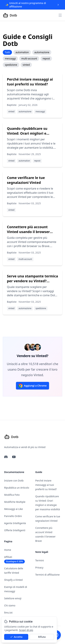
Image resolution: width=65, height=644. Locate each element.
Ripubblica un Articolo (17, 488)
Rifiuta (42, 637)
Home (8, 550)
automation (22, 52)
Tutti (7, 52)
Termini (40, 560)
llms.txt (8, 613)
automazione (42, 52)
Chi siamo (10, 605)
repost (46, 58)
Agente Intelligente (15, 523)
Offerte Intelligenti (15, 530)
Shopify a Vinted (13, 580)
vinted (26, 65)
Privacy (39, 568)
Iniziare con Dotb (14, 481)
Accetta (16, 637)
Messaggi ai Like (14, 509)
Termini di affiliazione (47, 575)
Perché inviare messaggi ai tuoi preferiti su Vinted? (46, 485)
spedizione (11, 65)
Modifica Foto (12, 495)
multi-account (29, 58)
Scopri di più (26, 630)
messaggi (10, 58)
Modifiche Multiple (15, 502)
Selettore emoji (13, 598)
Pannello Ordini (13, 516)
